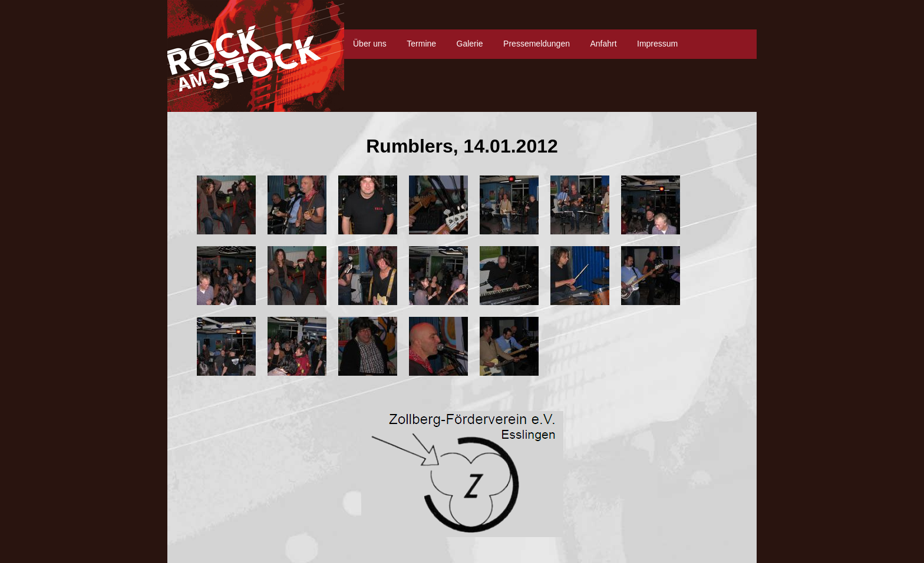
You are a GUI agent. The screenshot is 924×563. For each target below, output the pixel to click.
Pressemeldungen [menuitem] (537, 44)
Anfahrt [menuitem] (603, 44)
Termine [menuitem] (421, 44)
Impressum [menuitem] (657, 44)
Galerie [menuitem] (470, 44)
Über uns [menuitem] (370, 44)
